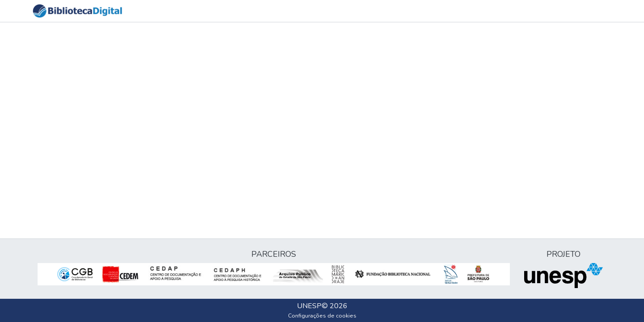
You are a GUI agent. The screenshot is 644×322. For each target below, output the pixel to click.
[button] (77, 11)
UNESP (309, 306)
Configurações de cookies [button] (322, 316)
